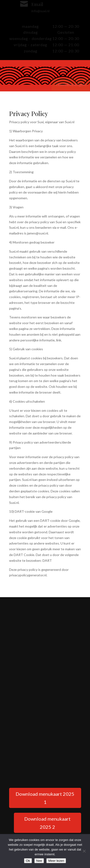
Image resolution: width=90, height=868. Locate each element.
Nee (39, 861)
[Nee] (84, 851)
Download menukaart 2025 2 (47, 823)
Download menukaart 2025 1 (45, 798)
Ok (28, 861)
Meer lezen (56, 861)
